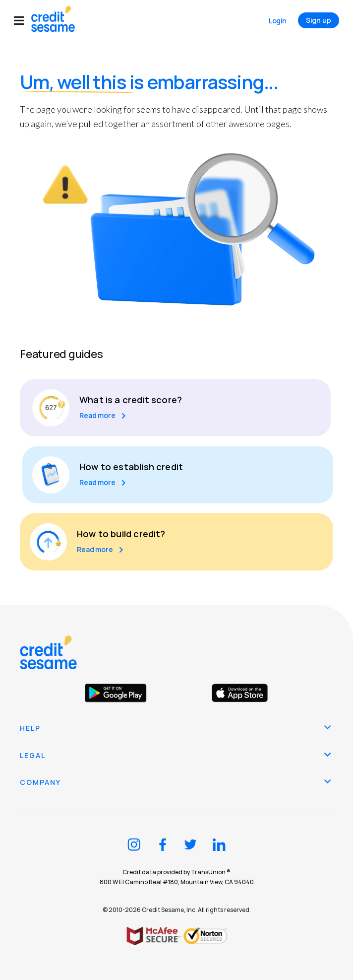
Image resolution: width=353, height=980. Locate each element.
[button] (23, 21)
